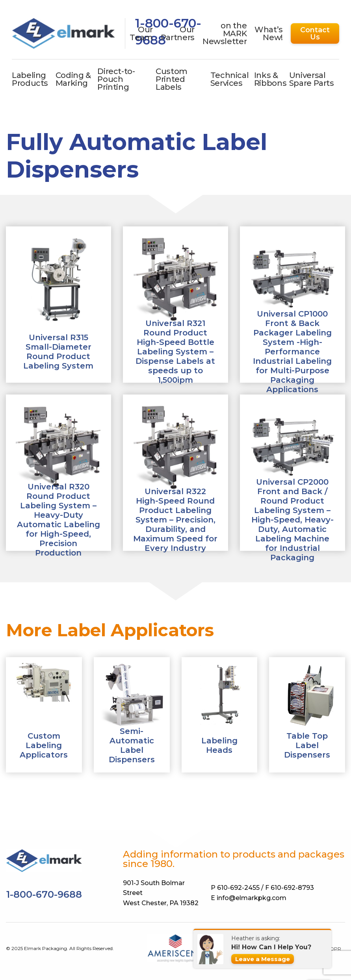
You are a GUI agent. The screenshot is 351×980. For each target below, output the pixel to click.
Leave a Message (263, 959)
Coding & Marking (73, 79)
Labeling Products (30, 79)
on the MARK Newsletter (225, 33)
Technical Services (230, 79)
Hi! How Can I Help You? (271, 947)
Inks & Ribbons (270, 79)
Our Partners (178, 33)
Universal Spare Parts (312, 79)
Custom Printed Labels (172, 79)
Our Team (141, 33)
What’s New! (269, 33)
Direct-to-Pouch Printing (116, 79)
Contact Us (315, 33)
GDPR (334, 949)
